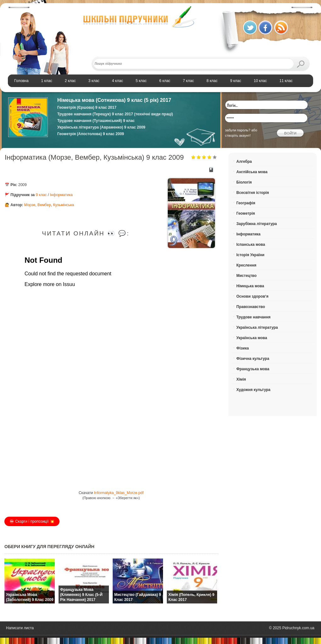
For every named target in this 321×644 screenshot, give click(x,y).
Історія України (250, 255)
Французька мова (253, 369)
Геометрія (246, 213)
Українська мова (252, 338)
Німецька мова (250, 286)
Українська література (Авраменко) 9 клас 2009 (101, 127)
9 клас (41, 195)
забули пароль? (238, 130)
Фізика (243, 348)
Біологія (244, 182)
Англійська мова (252, 172)
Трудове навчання (253, 317)
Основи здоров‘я (252, 296)
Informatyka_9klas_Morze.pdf (119, 493)
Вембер (44, 205)
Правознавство (251, 307)
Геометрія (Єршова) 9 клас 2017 (87, 107)
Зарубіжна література (257, 224)
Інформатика (61, 195)
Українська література (257, 328)
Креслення (246, 265)
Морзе (30, 205)
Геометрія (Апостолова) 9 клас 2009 (91, 134)
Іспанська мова (251, 245)
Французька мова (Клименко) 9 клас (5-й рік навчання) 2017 (81, 595)
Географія (246, 203)
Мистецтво (246, 276)
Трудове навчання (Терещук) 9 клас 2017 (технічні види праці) (115, 114)
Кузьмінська (64, 205)
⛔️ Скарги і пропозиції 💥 (32, 521)
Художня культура (253, 390)
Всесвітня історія (253, 193)
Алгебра (244, 162)
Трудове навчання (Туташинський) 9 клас (96, 121)
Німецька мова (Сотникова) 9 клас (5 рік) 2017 (114, 100)
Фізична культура (253, 359)
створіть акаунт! (238, 135)
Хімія (241, 379)
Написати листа (20, 628)
